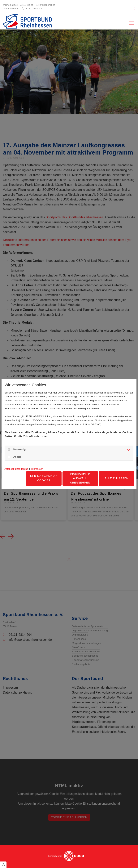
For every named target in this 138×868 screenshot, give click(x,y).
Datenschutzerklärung (16, 469)
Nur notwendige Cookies (44, 478)
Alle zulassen (116, 478)
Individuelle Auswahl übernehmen (80, 478)
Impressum (37, 469)
